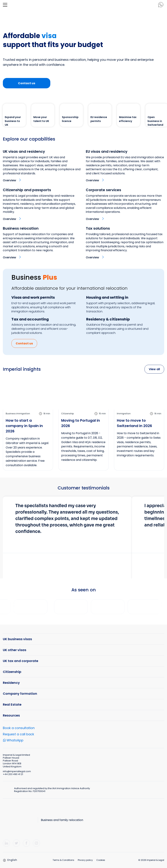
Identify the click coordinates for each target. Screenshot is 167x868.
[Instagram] (36, 843)
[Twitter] (16, 843)
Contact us (27, 83)
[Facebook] (26, 843)
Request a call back (18, 734)
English (10, 860)
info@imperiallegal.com (17, 771)
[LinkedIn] (6, 843)
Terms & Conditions (63, 860)
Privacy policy (85, 860)
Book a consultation (19, 728)
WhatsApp (15, 741)
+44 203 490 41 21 (13, 774)
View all (154, 369)
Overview (9, 180)
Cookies (101, 860)
